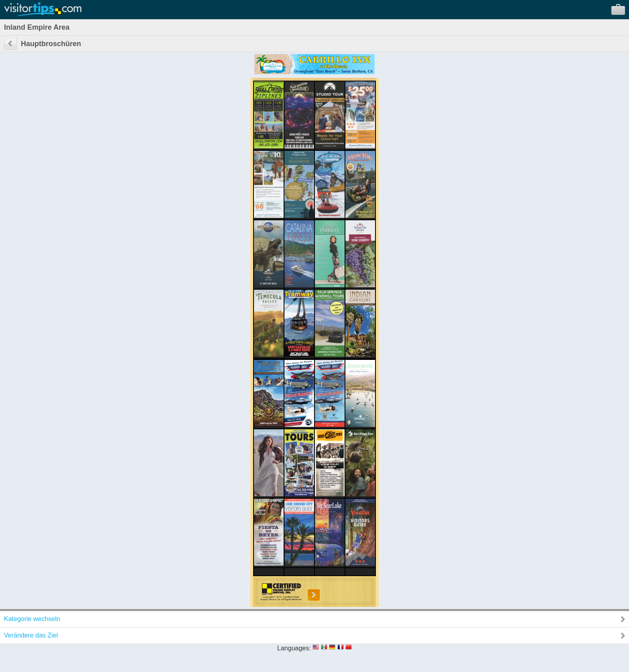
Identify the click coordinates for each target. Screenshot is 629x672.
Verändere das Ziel (31, 635)
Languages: (294, 648)
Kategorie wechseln (32, 619)
